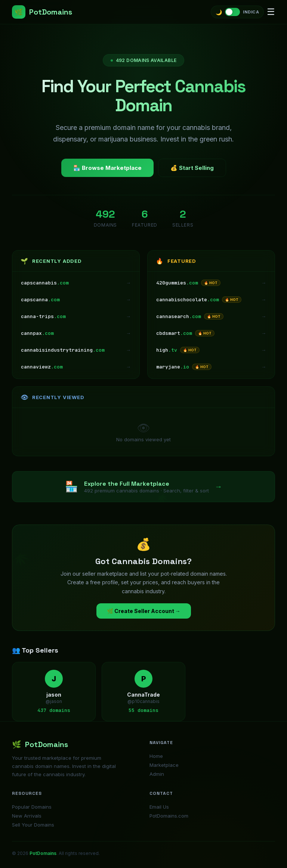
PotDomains (42, 12)
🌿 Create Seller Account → (144, 611)
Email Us (159, 807)
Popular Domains (32, 807)
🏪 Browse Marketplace (107, 168)
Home (156, 756)
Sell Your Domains (33, 825)
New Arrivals (27, 816)
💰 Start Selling (192, 168)
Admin (157, 774)
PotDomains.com (169, 816)
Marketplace (164, 765)
